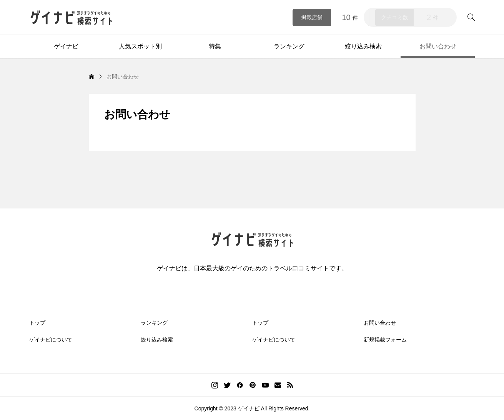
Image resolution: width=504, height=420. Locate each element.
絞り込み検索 (363, 46)
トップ (37, 323)
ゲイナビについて (51, 340)
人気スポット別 (140, 46)
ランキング (289, 46)
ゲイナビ (66, 46)
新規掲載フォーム (385, 340)
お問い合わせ (438, 46)
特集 (215, 46)
